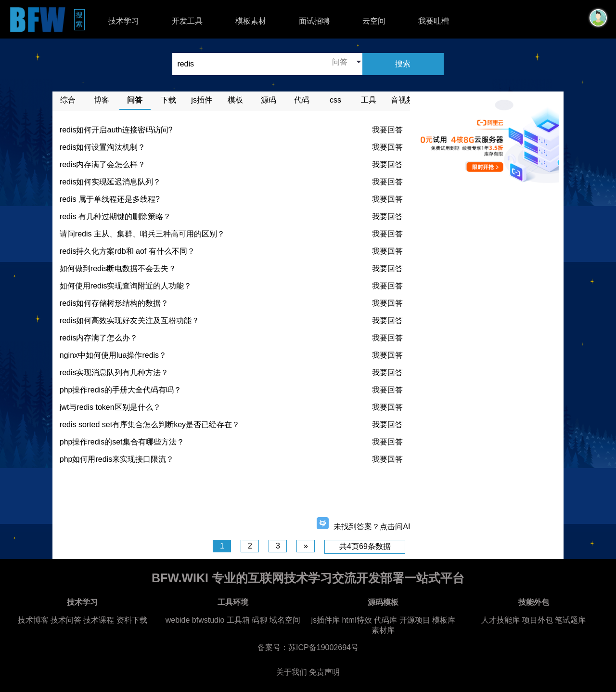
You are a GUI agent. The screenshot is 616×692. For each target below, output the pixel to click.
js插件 (202, 100)
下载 (168, 100)
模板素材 (251, 21)
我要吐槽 (434, 21)
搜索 (80, 19)
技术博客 (33, 620)
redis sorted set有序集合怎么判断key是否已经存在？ (150, 424)
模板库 (444, 620)
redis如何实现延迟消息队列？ (110, 182)
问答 (135, 100)
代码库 (385, 620)
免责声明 (324, 672)
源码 (269, 100)
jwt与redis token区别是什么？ (110, 407)
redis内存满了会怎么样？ (103, 164)
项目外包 (538, 620)
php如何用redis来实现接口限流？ (117, 459)
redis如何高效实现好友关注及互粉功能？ (130, 320)
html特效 (357, 620)
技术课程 (99, 620)
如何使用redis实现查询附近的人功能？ (126, 286)
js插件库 (325, 620)
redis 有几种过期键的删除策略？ (115, 216)
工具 (369, 100)
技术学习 (124, 21)
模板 (235, 100)
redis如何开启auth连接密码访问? (116, 130)
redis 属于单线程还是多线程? (110, 199)
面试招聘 (314, 21)
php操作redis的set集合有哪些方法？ (122, 442)
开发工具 (187, 21)
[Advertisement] (231, 494)
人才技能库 (500, 620)
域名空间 (285, 620)
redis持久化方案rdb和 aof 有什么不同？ (127, 251)
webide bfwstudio (196, 620)
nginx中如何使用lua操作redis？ (113, 355)
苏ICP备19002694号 (323, 647)
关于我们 (292, 672)
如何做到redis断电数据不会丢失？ (118, 268)
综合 (68, 100)
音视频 (402, 100)
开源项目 (415, 620)
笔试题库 (570, 620)
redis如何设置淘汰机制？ (103, 147)
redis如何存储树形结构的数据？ (114, 303)
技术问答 (66, 620)
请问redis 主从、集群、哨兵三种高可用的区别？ (142, 234)
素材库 (383, 630)
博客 (102, 100)
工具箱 (238, 620)
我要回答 (387, 130)
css (335, 100)
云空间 (374, 21)
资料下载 (132, 620)
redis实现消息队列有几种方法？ (114, 372)
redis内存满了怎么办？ (99, 338)
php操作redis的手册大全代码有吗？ (121, 390)
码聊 (259, 620)
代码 (302, 100)
